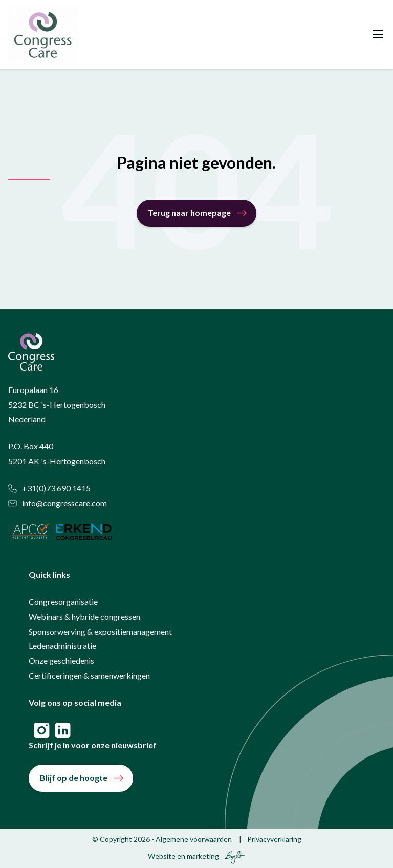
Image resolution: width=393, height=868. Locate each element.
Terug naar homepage (189, 213)
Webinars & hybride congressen (84, 616)
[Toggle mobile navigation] (378, 34)
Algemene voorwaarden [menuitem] (194, 839)
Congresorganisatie (63, 602)
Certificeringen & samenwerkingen (89, 675)
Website (162, 856)
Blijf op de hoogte (74, 778)
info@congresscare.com (58, 503)
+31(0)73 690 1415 (49, 488)
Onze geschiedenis (61, 660)
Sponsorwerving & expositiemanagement (100, 631)
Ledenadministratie (62, 646)
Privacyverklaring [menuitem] (274, 839)
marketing (203, 856)
